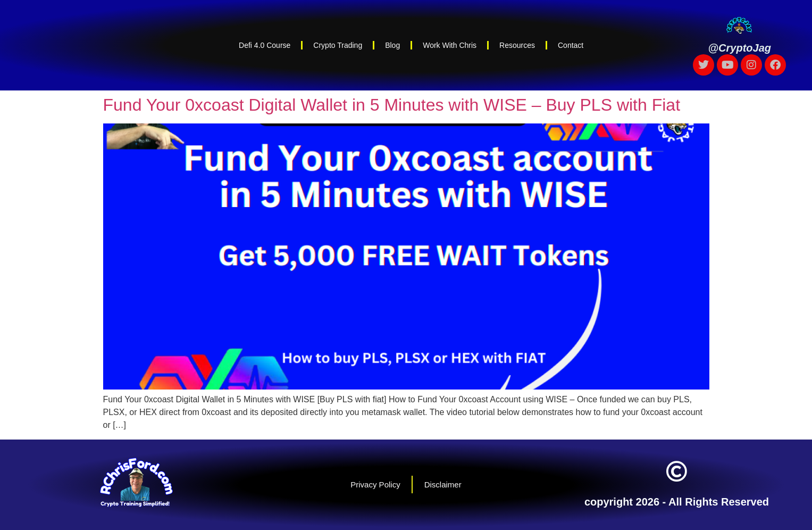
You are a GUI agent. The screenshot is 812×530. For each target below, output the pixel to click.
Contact (571, 45)
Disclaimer (443, 485)
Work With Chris (450, 45)
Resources (517, 45)
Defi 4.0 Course (265, 45)
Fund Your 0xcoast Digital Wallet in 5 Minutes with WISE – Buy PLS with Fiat (392, 105)
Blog (392, 45)
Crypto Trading (338, 45)
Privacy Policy (375, 485)
